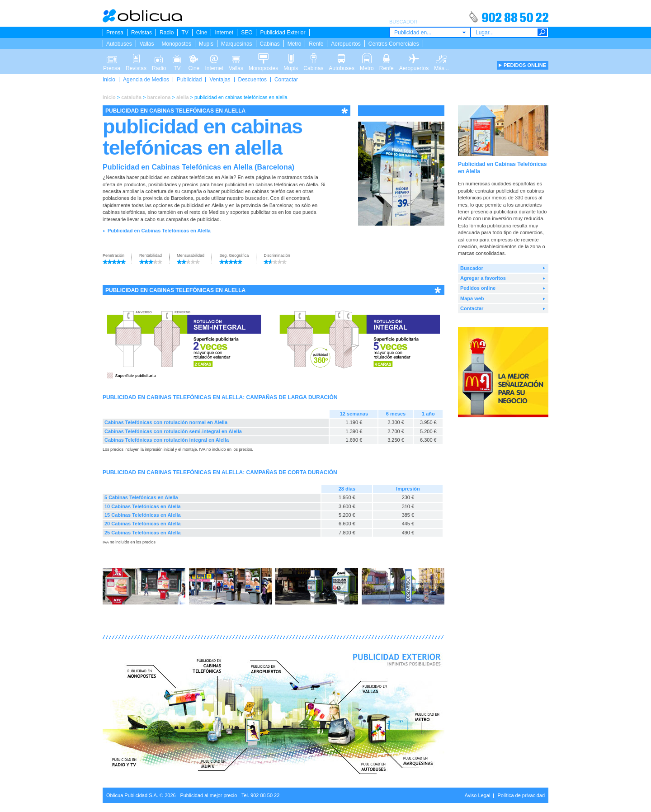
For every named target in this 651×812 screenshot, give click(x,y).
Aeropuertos (346, 44)
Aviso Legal (478, 795)
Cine (202, 33)
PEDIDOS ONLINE (525, 65)
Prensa (115, 33)
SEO (247, 33)
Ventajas (220, 80)
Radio (167, 33)
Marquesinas (237, 44)
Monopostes (177, 44)
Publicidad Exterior (283, 33)
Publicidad (189, 80)
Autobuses (119, 44)
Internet (224, 33)
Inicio (109, 80)
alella (183, 97)
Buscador (472, 268)
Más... (441, 58)
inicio (109, 97)
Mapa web (472, 298)
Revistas (142, 33)
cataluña (131, 97)
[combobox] (430, 32)
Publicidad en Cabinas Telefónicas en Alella (159, 231)
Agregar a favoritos (483, 278)
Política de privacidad (521, 795)
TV (185, 33)
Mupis (206, 44)
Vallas (147, 44)
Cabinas (270, 44)
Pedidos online (478, 288)
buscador (256, 198)
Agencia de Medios (146, 80)
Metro (295, 44)
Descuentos (252, 80)
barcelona (159, 97)
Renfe (316, 44)
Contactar (286, 80)
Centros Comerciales (394, 44)
